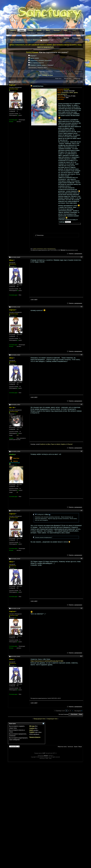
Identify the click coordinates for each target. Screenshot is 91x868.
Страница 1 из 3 (60, 71)
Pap (52, 444)
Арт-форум (20, 40)
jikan (49, 444)
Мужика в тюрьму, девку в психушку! (41, 65)
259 (18, 435)
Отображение (77, 78)
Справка (23, 33)
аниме (71, 92)
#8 (81, 559)
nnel (71, 444)
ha (69, 444)
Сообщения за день (14, 33)
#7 (81, 511)
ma (65, 444)
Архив (76, 747)
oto (59, 444)
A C (67, 444)
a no (55, 444)
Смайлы (32, 728)
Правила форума (35, 737)
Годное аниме (34, 58)
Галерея (30, 30)
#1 (81, 82)
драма (76, 92)
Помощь (67, 38)
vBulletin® (46, 756)
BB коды (32, 726)
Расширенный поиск (77, 33)
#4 (81, 355)
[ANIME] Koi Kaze (47, 75)
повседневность (62, 94)
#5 (81, 404)
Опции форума (31, 33)
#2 (81, 257)
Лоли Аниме (37, 40)
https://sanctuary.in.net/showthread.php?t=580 (47, 661)
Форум (22, 30)
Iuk (57, 444)
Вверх (81, 714)
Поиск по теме (67, 78)
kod (41, 444)
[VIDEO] (32, 732)
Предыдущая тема (39, 719)
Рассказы (57, 30)
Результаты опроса (42, 68)
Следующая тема (52, 719)
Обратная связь (62, 747)
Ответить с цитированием (75, 254)
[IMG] (31, 730)
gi (63, 444)
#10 (81, 656)
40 (17, 492)
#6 (81, 451)
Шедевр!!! (32, 56)
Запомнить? (45, 41)
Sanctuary (70, 747)
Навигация (40, 33)
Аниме (39, 30)
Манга (48, 30)
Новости (13, 30)
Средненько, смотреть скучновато (40, 60)
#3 (81, 307)
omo (44, 444)
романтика (65, 92)
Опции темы (58, 78)
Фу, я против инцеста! (36, 63)
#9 (81, 608)
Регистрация (76, 38)
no (46, 444)
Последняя (78, 71)
